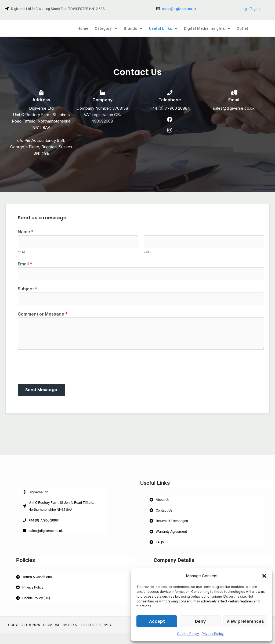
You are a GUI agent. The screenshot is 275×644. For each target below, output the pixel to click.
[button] (264, 576)
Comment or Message (43, 322)
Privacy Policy (213, 634)
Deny (200, 621)
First (21, 257)
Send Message (41, 397)
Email (25, 269)
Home (83, 28)
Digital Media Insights (207, 28)
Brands (133, 28)
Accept (157, 621)
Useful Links (163, 28)
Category (106, 28)
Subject (28, 295)
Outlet (242, 28)
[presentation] (59, 373)
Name (26, 236)
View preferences (245, 621)
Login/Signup (251, 9)
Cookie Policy (188, 634)
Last (147, 257)
